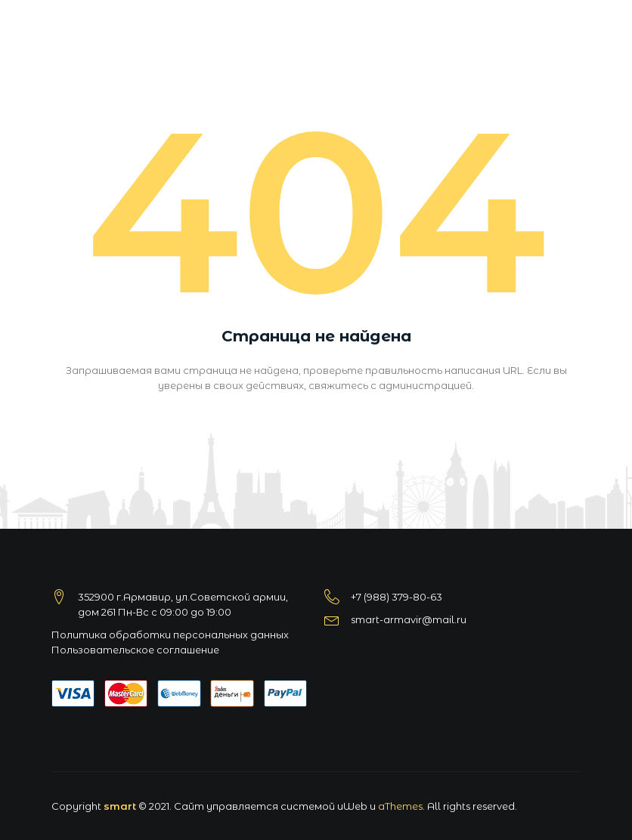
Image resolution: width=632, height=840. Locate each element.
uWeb (352, 806)
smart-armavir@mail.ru (409, 619)
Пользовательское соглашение (135, 650)
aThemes (400, 806)
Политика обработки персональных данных (170, 635)
